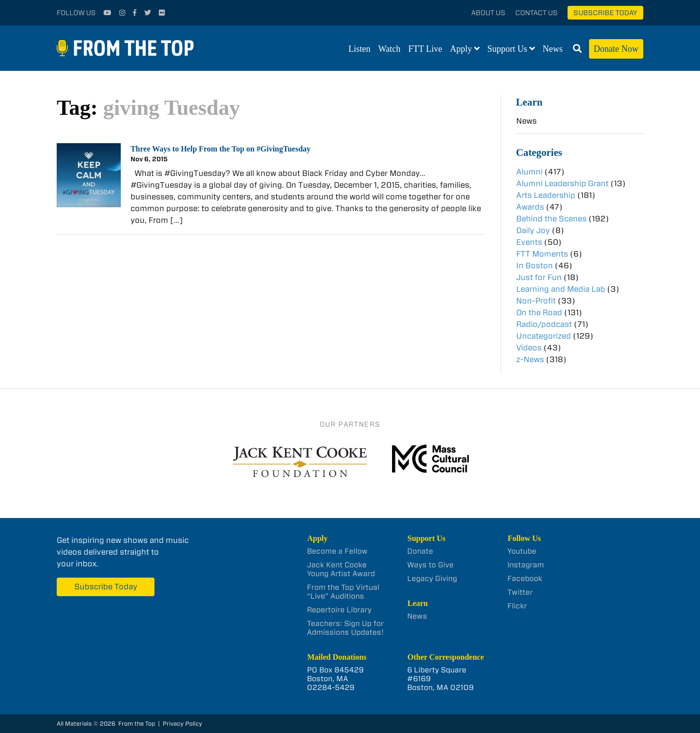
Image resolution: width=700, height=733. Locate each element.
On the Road (539, 313)
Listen (360, 49)
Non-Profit (536, 301)
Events (529, 242)
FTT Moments (542, 254)
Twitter (520, 592)
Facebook (525, 579)
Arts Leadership (546, 195)
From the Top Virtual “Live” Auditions (343, 592)
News (553, 49)
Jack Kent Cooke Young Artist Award (341, 569)
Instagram (526, 565)
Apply (461, 49)
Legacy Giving (432, 579)
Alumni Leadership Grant (562, 183)
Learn (529, 102)
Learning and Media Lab (561, 289)
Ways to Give (430, 565)
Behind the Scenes (551, 219)
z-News (530, 359)
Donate (420, 551)
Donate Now (616, 49)
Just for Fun (539, 277)
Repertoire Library (339, 610)
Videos (529, 348)
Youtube (522, 551)
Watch (390, 49)
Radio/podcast (544, 324)
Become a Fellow (337, 551)
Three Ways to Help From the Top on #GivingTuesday (220, 149)
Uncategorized (544, 336)
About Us (488, 13)
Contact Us (536, 13)
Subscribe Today (605, 13)
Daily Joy (533, 230)
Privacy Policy (183, 723)
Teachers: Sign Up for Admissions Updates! (345, 628)
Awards (530, 207)
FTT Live (425, 49)
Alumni (529, 172)
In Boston (535, 266)
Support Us (507, 49)
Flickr (517, 606)
